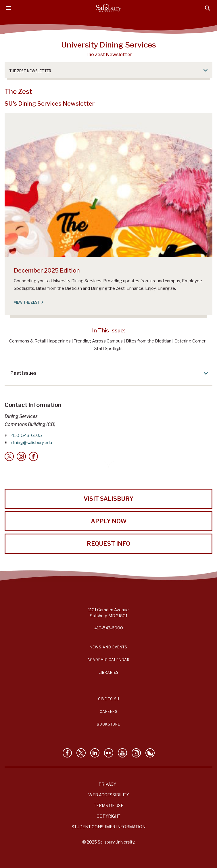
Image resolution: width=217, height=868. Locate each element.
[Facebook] (33, 456)
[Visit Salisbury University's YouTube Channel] (122, 753)
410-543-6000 (109, 628)
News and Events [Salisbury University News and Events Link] (108, 647)
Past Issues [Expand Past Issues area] (110, 373)
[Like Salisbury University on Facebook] (67, 753)
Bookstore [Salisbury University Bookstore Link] (108, 724)
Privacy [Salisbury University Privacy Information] (107, 784)
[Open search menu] (208, 8)
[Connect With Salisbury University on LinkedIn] (95, 753)
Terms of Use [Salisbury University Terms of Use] (108, 805)
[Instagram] (21, 456)
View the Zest (28, 302)
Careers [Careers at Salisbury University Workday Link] (109, 712)
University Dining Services (109, 45)
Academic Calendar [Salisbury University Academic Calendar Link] (108, 660)
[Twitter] (9, 456)
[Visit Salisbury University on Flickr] (109, 753)
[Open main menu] (8, 8)
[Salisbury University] (109, 8)
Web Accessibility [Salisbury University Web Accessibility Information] (109, 795)
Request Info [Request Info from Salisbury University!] (108, 544)
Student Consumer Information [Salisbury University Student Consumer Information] (108, 827)
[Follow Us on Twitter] (81, 753)
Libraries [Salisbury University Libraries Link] (109, 672)
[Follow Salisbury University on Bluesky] (150, 753)
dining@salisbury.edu (32, 443)
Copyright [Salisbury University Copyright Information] (108, 816)
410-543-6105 (27, 435)
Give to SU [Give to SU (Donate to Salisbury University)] (109, 699)
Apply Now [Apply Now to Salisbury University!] (109, 521)
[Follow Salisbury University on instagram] (136, 753)
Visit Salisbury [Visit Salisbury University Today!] (108, 499)
